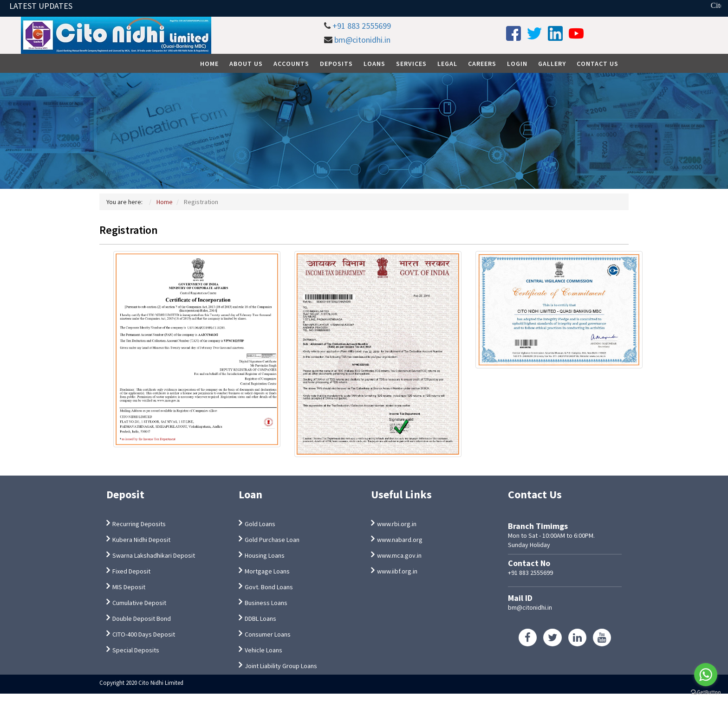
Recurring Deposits (139, 524)
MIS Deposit (129, 587)
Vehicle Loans (263, 650)
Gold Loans (260, 524)
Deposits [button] (336, 64)
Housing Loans (265, 555)
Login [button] (517, 64)
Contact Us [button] (598, 64)
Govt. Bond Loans (269, 587)
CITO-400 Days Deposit (144, 634)
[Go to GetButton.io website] (706, 692)
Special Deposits (136, 650)
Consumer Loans (268, 634)
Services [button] (411, 64)
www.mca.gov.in (399, 555)
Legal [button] (447, 64)
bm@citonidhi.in (362, 40)
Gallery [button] (552, 64)
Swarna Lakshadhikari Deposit (154, 555)
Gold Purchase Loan (272, 540)
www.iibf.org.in (397, 571)
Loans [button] (374, 64)
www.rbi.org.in (397, 524)
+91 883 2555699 (362, 26)
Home (209, 64)
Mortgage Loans (267, 571)
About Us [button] (246, 64)
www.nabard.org (400, 540)
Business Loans (266, 603)
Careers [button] (482, 64)
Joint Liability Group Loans (281, 666)
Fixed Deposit (131, 571)
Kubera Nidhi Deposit (141, 540)
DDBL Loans (260, 618)
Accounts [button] (291, 64)
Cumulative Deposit (139, 603)
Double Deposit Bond (142, 618)
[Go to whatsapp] (706, 675)
